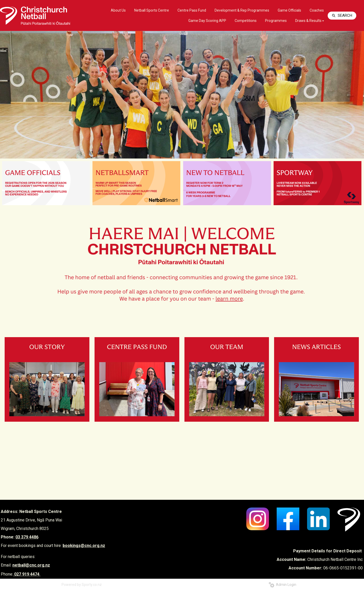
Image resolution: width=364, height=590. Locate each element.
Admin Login (282, 585)
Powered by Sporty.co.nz (82, 585)
